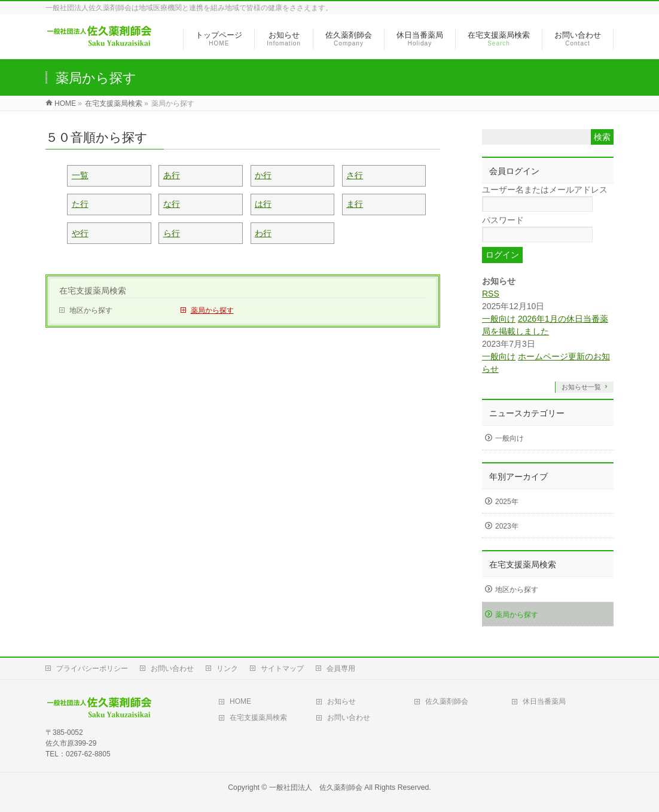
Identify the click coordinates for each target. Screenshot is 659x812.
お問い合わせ (172, 668)
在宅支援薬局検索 (93, 291)
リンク (227, 668)
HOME (240, 701)
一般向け (499, 319)
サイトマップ (282, 668)
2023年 (507, 526)
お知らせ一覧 (581, 387)
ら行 (172, 233)
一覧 (80, 175)
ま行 (355, 204)
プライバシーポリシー (92, 668)
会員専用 (341, 668)
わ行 (263, 233)
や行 (80, 233)
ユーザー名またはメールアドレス (545, 190)
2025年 (507, 502)
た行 (80, 204)
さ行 (355, 175)
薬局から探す (212, 310)
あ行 (172, 175)
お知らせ (341, 701)
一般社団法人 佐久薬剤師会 (316, 787)
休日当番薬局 (544, 701)
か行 (263, 175)
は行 (263, 204)
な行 (172, 204)
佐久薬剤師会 (447, 701)
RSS (491, 294)
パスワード (503, 220)
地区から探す (91, 310)
